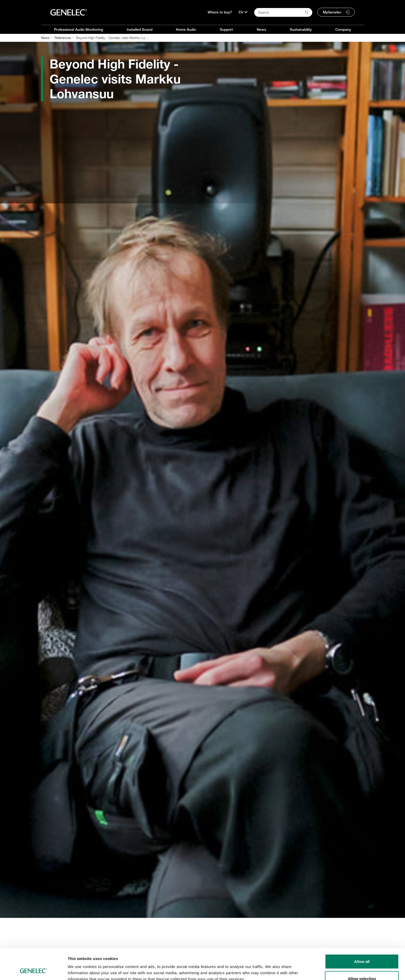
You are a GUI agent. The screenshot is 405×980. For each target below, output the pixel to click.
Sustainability (301, 29)
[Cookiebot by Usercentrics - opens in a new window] (33, 970)
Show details (271, 967)
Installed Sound (140, 29)
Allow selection (362, 949)
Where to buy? (220, 12)
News (261, 29)
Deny (362, 966)
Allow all (362, 932)
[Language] (243, 12)
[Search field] (283, 12)
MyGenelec (332, 12)
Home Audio (186, 29)
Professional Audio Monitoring (79, 29)
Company (343, 29)
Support (226, 29)
